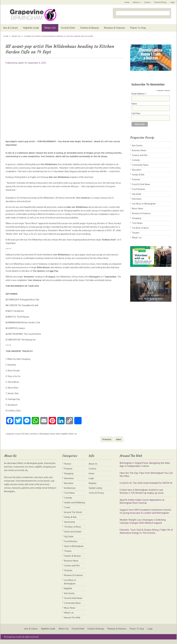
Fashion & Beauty (89, 28)
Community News (140, 165)
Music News (55, 437)
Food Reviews (139, 189)
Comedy (136, 160)
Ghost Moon (32, 227)
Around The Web (22, 437)
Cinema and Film (140, 155)
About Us (136, 2)
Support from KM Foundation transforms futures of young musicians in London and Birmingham (145, 515)
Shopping (136, 218)
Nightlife (64, 437)
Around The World (73, 516)
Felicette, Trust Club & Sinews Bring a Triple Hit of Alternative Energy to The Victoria (146, 535)
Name (134, 104)
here (20, 175)
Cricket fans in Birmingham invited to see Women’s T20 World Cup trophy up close (142, 495)
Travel (67, 511)
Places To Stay (138, 28)
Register (93, 487)
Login (173, 2)
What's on (16, 36)
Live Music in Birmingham (39, 437)
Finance (68, 467)
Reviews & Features (115, 28)
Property (68, 472)
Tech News (137, 223)
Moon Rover (78, 234)
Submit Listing (95, 491)
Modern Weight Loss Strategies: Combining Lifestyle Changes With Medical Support (143, 525)
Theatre (136, 233)
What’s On (50, 28)
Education (137, 170)
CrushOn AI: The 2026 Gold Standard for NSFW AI (146, 486)
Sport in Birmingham (74, 550)
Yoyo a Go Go (46, 237)
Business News (139, 150)
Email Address (139, 94)
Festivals (136, 179)
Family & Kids (138, 175)
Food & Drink (68, 28)
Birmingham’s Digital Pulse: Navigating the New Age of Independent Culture (145, 468)
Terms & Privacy (160, 2)
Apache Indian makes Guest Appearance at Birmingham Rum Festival (142, 505)
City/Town (136, 113)
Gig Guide (137, 194)
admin (21, 63)
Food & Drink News (141, 184)
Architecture (70, 491)
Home (126, 2)
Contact (147, 2)
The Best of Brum (140, 228)
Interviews (137, 199)
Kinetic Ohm (28, 237)
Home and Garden (73, 535)
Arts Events (137, 145)
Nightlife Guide (31, 28)
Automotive (70, 525)
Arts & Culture (10, 28)
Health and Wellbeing (74, 506)
